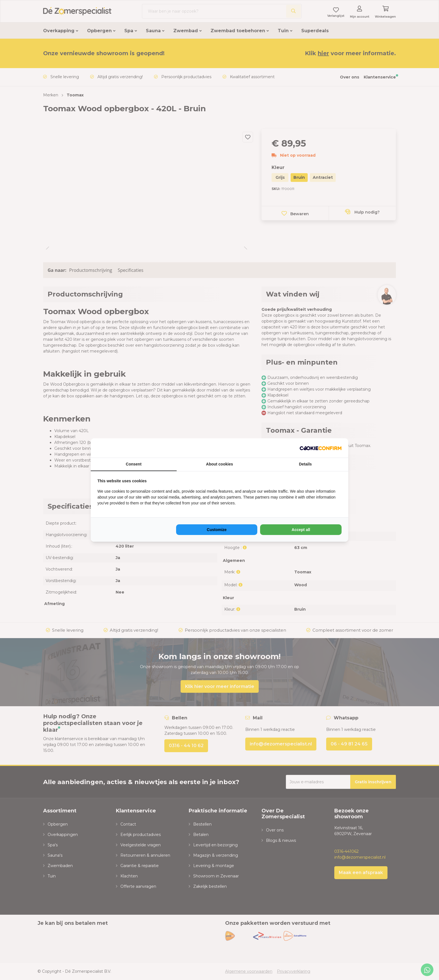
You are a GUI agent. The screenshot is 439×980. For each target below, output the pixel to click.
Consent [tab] (134, 464)
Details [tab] (305, 464)
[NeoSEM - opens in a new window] (321, 448)
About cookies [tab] (219, 464)
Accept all (301, 530)
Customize (217, 530)
